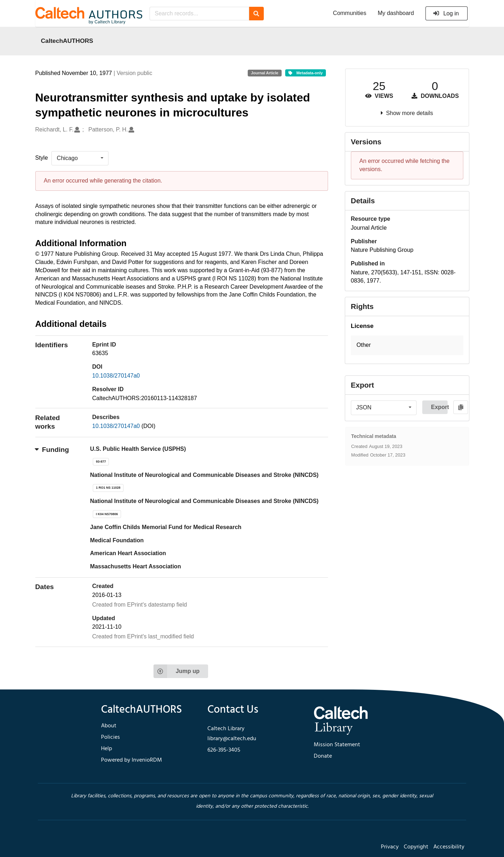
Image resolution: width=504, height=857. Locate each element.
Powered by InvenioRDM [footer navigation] (132, 760)
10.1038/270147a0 (116, 376)
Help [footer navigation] (107, 749)
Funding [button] (52, 450)
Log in (446, 13)
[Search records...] (199, 14)
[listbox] (80, 158)
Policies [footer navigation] (110, 737)
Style (42, 158)
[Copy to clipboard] (461, 407)
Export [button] (439, 407)
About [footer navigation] (109, 726)
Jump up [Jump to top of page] (177, 671)
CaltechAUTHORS (67, 41)
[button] (407, 345)
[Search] (256, 14)
